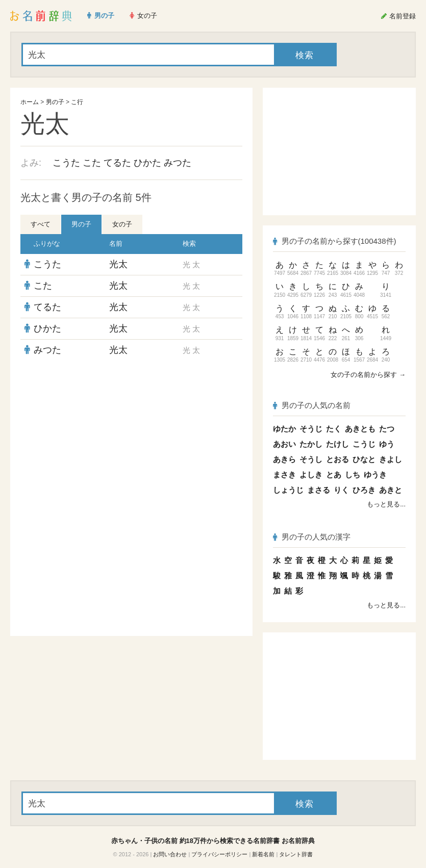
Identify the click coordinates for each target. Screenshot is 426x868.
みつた (178, 163)
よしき (311, 475)
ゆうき (375, 475)
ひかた (147, 163)
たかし (311, 444)
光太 (118, 264)
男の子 (55, 102)
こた (92, 163)
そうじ (311, 429)
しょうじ (288, 490)
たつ (387, 429)
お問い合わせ (170, 854)
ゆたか (284, 429)
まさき (284, 475)
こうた (66, 163)
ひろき (364, 490)
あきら (284, 459)
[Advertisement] (132, 435)
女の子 (122, 224)
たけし (337, 444)
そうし (311, 459)
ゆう (387, 444)
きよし (391, 459)
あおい (284, 444)
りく (341, 490)
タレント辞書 (296, 854)
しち (353, 475)
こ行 (77, 102)
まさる (319, 490)
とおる (337, 459)
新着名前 (263, 854)
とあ (334, 475)
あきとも (360, 429)
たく (334, 429)
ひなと (364, 459)
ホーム (30, 102)
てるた (117, 163)
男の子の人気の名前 (312, 405)
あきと (391, 490)
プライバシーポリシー (219, 854)
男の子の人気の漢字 (312, 537)
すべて (41, 224)
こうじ (364, 444)
